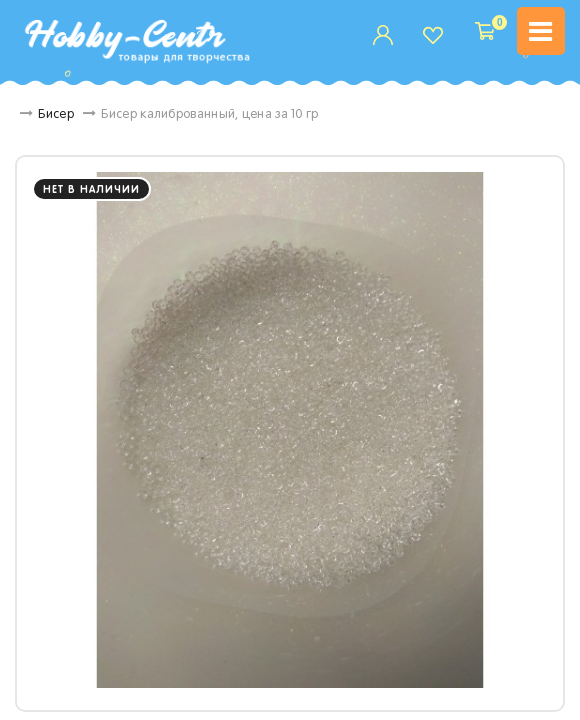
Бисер (71, 115)
